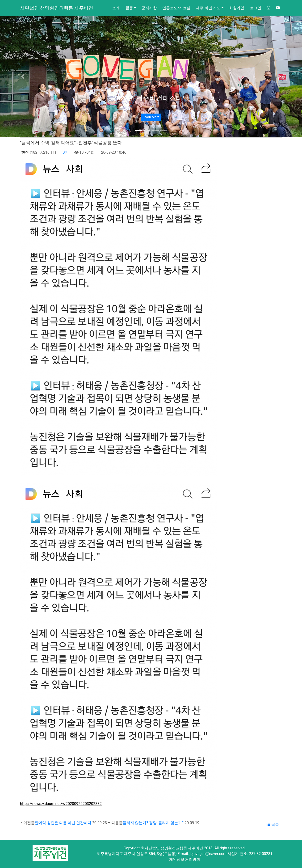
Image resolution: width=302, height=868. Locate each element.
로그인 (256, 8)
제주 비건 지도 (208, 8)
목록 (273, 824)
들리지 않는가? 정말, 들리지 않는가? (153, 823)
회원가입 (237, 8)
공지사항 (149, 8)
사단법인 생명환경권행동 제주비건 (57, 8)
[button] (23, 76)
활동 (129, 8)
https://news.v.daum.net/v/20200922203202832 (61, 804)
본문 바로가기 (0, 0)
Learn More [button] (151, 117)
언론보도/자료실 (176, 8)
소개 (116, 8)
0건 (65, 152)
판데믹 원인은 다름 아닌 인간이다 (63, 823)
